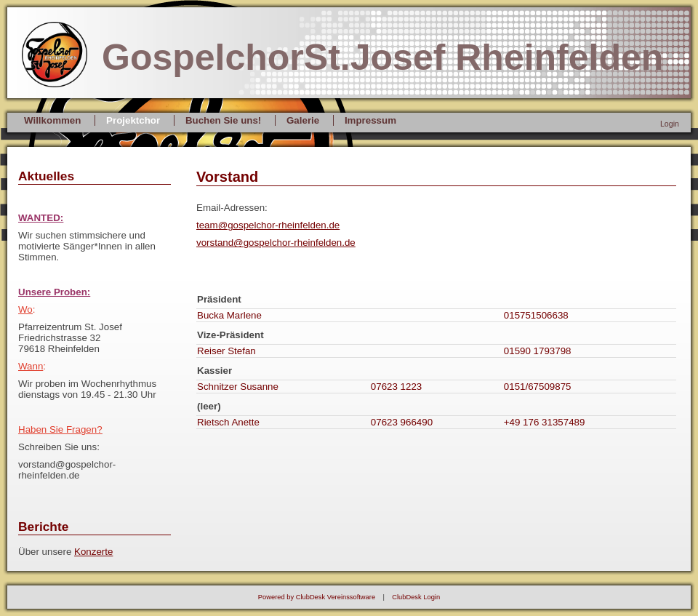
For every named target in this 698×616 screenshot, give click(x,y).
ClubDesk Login (416, 597)
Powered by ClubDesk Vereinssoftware (317, 597)
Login (670, 124)
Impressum (370, 120)
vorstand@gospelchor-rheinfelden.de (276, 243)
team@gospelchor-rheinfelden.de (268, 225)
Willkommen (52, 120)
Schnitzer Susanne (238, 387)
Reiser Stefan (226, 351)
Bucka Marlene (229, 315)
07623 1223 (396, 387)
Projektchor (133, 120)
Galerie (303, 120)
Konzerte (93, 552)
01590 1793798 (538, 351)
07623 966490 (402, 422)
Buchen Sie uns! (223, 120)
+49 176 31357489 (545, 422)
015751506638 (536, 315)
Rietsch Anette (228, 422)
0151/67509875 (538, 387)
